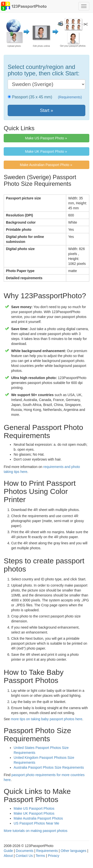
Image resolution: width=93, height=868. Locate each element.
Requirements (47, 851)
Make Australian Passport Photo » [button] (46, 165)
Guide (8, 851)
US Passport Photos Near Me (36, 823)
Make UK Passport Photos (34, 813)
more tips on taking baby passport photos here (47, 719)
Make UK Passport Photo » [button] (46, 151)
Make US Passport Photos (34, 808)
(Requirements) (70, 97)
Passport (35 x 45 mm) (31, 97)
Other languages (74, 851)
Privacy (54, 856)
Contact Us (24, 856)
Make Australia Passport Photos (38, 818)
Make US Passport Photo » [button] (46, 138)
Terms (40, 856)
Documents (25, 851)
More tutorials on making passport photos (36, 831)
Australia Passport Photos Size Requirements (49, 767)
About (8, 856)
